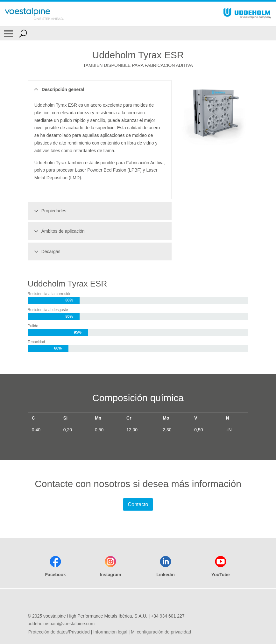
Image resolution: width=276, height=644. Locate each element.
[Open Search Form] (23, 33)
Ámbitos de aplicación (58, 231)
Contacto (138, 504)
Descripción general (58, 89)
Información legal (110, 632)
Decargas (46, 251)
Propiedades (49, 211)
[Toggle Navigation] (8, 33)
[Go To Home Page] (34, 14)
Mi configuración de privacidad (161, 632)
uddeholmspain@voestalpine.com (61, 624)
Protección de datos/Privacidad (59, 632)
